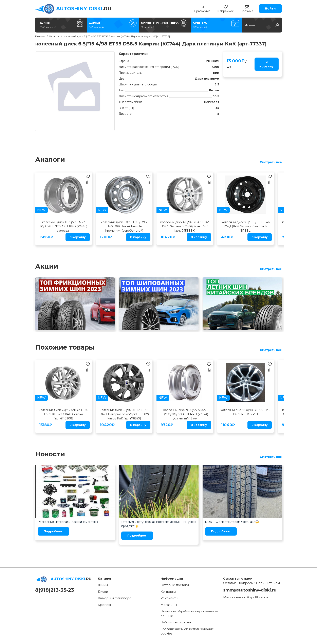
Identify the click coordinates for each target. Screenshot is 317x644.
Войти (270, 8)
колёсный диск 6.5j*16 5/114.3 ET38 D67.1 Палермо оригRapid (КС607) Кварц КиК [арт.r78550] (124, 414)
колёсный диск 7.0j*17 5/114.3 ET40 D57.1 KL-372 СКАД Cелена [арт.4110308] (64, 414)
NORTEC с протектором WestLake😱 (232, 522)
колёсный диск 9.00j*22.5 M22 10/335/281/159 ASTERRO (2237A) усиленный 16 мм (185, 414)
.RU (84, 9)
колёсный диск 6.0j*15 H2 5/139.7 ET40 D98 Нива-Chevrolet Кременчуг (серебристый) (124, 226)
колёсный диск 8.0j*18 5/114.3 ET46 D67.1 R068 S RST (245, 412)
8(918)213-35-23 (55, 590)
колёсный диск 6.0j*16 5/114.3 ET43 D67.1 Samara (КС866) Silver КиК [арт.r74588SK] (185, 226)
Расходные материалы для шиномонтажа (68, 522)
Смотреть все (271, 162)
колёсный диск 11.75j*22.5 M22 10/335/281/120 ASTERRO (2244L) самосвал (64, 226)
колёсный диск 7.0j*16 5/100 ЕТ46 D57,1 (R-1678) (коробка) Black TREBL (246, 226)
